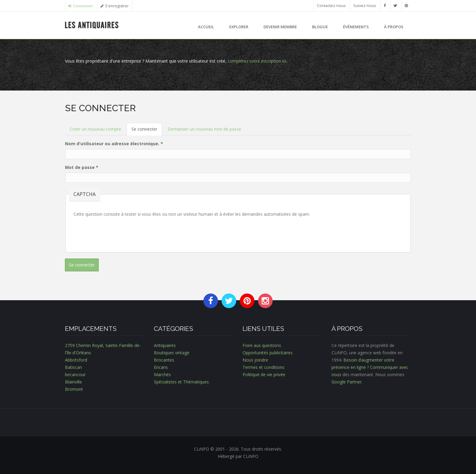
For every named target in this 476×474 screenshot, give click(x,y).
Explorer (239, 27)
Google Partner (347, 382)
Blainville (73, 382)
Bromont (74, 389)
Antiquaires (165, 345)
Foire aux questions (262, 345)
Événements (356, 27)
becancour (75, 374)
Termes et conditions (263, 367)
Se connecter (147, 131)
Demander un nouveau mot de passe (204, 129)
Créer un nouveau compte (95, 129)
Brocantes (164, 360)
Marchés (162, 374)
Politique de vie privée (264, 374)
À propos (394, 27)
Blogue (320, 27)
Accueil (206, 27)
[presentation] (120, 233)
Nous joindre (255, 360)
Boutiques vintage (172, 353)
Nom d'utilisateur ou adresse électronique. (114, 144)
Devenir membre (280, 27)
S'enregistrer (117, 6)
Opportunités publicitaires (268, 353)
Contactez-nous (331, 6)
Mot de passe (82, 167)
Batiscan (73, 367)
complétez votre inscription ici (257, 61)
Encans (161, 367)
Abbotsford (76, 360)
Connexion (83, 6)
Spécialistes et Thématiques (181, 382)
